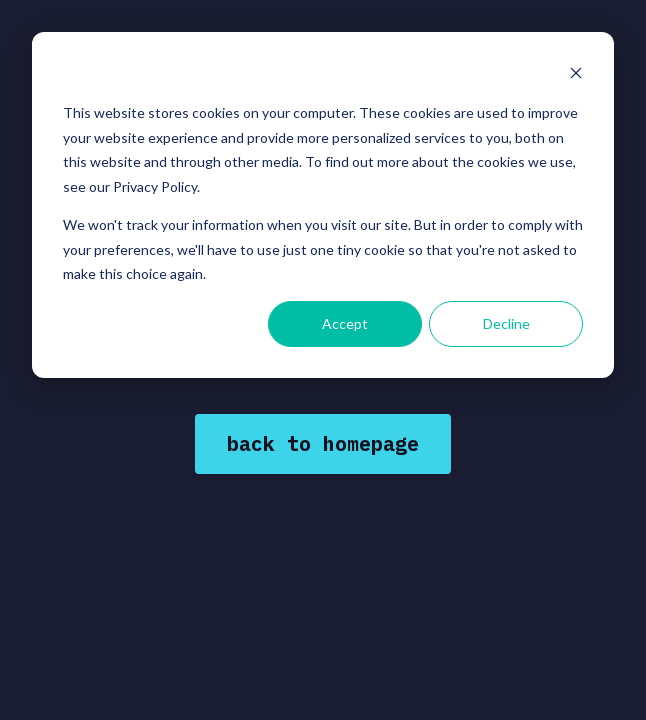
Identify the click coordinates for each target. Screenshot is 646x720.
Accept (345, 323)
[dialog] (323, 205)
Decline (506, 323)
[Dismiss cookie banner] (576, 75)
